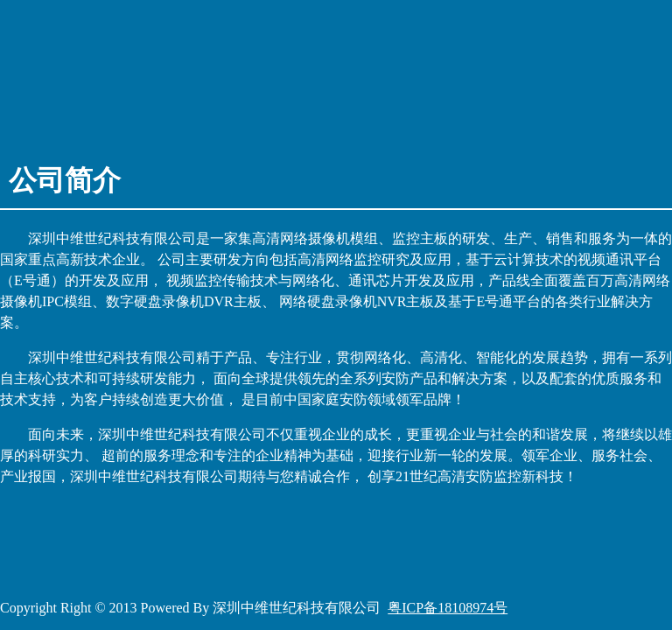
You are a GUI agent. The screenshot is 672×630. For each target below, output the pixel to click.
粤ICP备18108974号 (448, 608)
